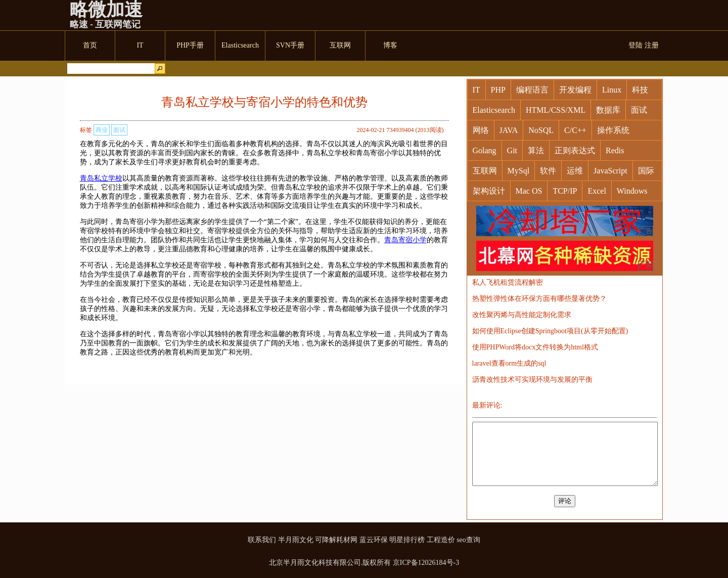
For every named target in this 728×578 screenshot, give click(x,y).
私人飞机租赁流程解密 (508, 282)
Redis (615, 150)
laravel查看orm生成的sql (509, 363)
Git (512, 150)
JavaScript (610, 171)
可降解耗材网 (336, 540)
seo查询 (468, 540)
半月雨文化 (296, 540)
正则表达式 (575, 150)
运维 (575, 171)
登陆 (635, 45)
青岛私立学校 (101, 178)
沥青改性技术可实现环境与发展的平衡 (532, 380)
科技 (640, 90)
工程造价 (441, 540)
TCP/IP (565, 191)
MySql (519, 171)
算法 (536, 150)
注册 (652, 45)
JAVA (509, 130)
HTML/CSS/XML (556, 110)
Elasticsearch (494, 110)
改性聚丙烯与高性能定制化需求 (522, 315)
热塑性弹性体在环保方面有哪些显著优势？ (539, 299)
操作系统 (613, 130)
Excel (597, 191)
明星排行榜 (407, 540)
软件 (548, 171)
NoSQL (541, 130)
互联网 (485, 171)
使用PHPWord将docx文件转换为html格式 (535, 347)
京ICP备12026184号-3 (426, 563)
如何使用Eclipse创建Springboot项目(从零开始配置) (550, 331)
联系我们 (262, 540)
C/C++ (575, 130)
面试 (119, 130)
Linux (612, 90)
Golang (485, 150)
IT (476, 90)
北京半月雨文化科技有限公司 (315, 563)
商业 (102, 130)
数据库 (608, 110)
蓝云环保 (374, 540)
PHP (498, 90)
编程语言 (532, 90)
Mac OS (529, 191)
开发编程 (575, 90)
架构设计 (489, 191)
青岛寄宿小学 (405, 240)
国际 (646, 171)
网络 (481, 130)
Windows (632, 191)
